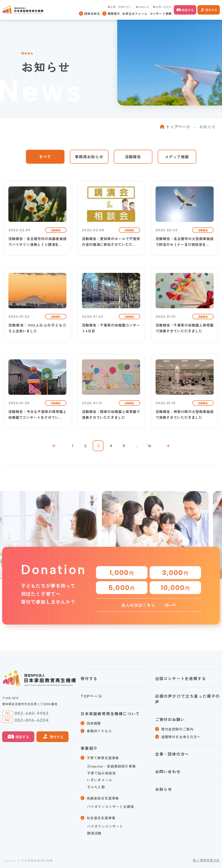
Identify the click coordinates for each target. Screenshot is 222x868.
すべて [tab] (45, 157)
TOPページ (91, 696)
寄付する (211, 10)
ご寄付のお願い (170, 719)
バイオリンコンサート (105, 826)
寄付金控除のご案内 (177, 729)
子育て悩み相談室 (101, 773)
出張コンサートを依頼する (181, 678)
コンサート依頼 (161, 14)
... (137, 446)
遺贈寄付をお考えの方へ (181, 737)
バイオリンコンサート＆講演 (110, 806)
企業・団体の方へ (121, 7)
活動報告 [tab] (133, 157)
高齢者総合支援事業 (103, 798)
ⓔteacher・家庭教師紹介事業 (111, 766)
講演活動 (94, 833)
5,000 (122, 588)
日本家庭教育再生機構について (110, 714)
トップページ (178, 127)
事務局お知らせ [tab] (89, 157)
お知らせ (144, 7)
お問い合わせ (163, 7)
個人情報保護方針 (206, 860)
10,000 (175, 588)
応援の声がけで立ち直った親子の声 (187, 699)
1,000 (122, 573)
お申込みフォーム (135, 14)
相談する (188, 10)
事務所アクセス (99, 731)
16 (150, 446)
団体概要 (94, 723)
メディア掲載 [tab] (177, 157)
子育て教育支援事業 (103, 758)
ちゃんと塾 (96, 787)
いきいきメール (100, 780)
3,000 (175, 573)
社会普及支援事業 (101, 818)
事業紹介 (89, 748)
